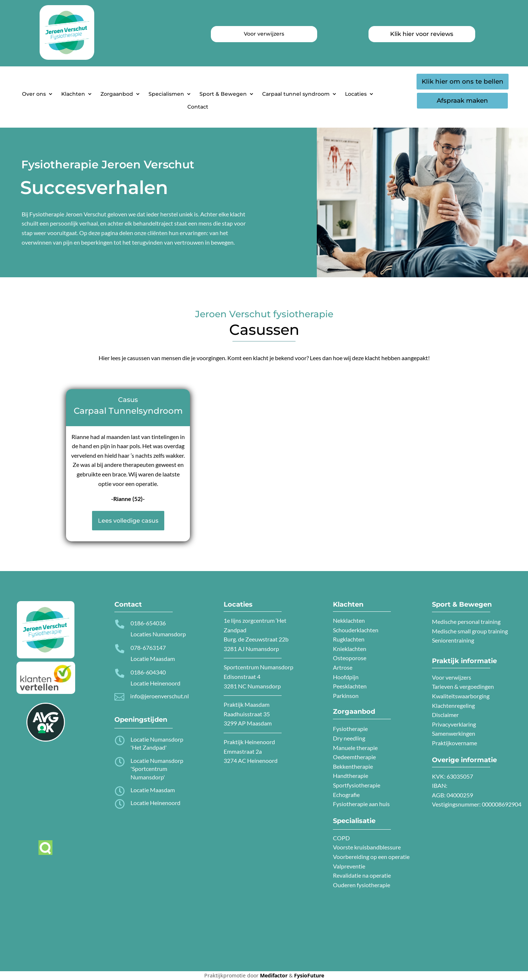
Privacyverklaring (454, 724)
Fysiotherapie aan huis (361, 804)
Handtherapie (351, 776)
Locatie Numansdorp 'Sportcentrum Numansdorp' (157, 769)
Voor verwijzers (452, 677)
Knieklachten (350, 649)
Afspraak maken (462, 100)
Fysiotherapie (350, 729)
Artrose (343, 667)
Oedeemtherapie (354, 757)
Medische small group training (470, 631)
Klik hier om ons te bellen (463, 81)
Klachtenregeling (453, 705)
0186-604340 (148, 672)
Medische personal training (466, 621)
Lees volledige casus (128, 521)
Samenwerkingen (454, 733)
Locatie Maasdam (153, 790)
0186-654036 (148, 623)
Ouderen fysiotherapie (362, 885)
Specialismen (166, 94)
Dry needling (349, 738)
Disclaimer (445, 715)
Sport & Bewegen (223, 94)
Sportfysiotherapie (357, 785)
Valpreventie (349, 866)
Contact (198, 107)
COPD (341, 838)
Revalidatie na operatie (362, 875)
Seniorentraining (453, 640)
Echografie (346, 795)
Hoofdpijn (346, 677)
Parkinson (346, 696)
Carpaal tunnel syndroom (296, 94)
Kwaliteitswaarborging (461, 696)
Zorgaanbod (117, 94)
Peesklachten (350, 686)
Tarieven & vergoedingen (463, 686)
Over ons (34, 94)
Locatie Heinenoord (155, 803)
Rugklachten (349, 639)
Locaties (356, 94)
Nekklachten (349, 620)
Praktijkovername (454, 743)
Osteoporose (350, 658)
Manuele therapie (355, 748)
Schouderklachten (356, 630)
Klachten (73, 94)
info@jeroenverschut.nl (159, 696)
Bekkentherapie (353, 766)
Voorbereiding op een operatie (371, 857)
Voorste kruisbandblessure (367, 847)
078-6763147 (148, 648)
